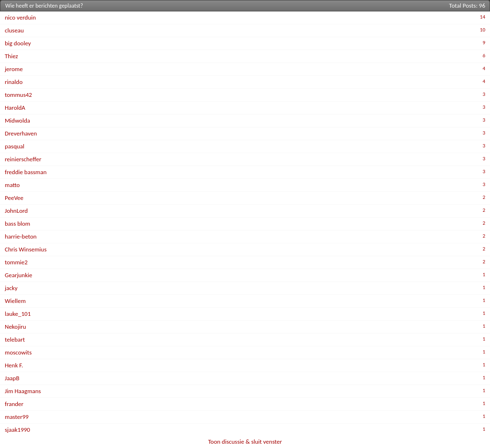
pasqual (15, 146)
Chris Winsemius (26, 249)
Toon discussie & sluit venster (245, 442)
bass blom (17, 224)
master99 (17, 417)
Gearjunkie (19, 275)
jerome (14, 69)
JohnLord (16, 211)
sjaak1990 (17, 430)
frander (14, 404)
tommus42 (18, 95)
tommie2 (16, 262)
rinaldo (14, 82)
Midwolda (17, 120)
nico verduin (20, 17)
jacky (11, 288)
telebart (15, 339)
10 (483, 30)
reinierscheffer (23, 159)
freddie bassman (26, 172)
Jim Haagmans (23, 391)
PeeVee (14, 198)
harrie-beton (21, 236)
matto (12, 185)
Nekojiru (16, 327)
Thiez (11, 56)
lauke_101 (18, 314)
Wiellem (15, 301)
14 (483, 17)
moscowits (18, 352)
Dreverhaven (21, 133)
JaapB (12, 378)
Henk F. (14, 365)
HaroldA (15, 108)
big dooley (18, 43)
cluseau (14, 30)
